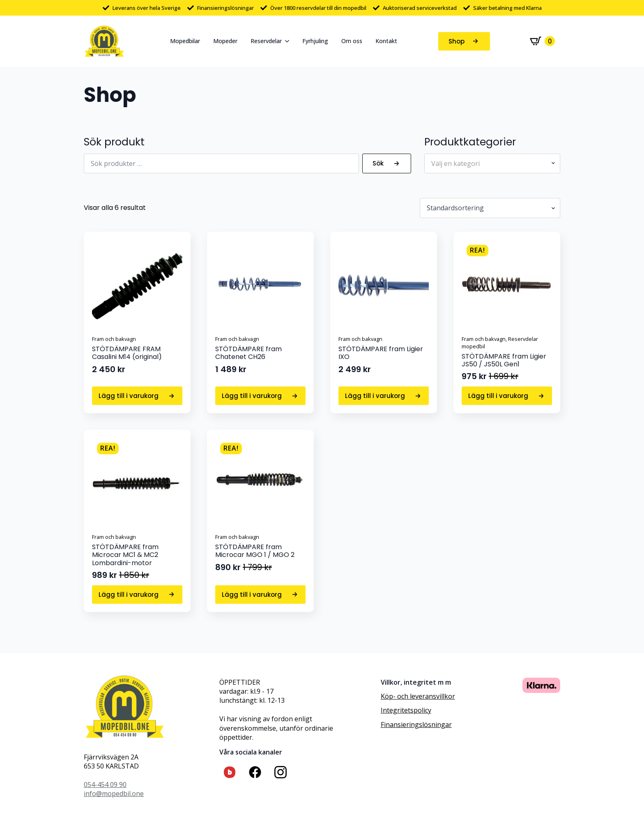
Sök (378, 163)
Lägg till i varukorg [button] (129, 396)
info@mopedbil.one (114, 794)
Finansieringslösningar (416, 725)
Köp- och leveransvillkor (418, 696)
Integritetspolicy (406, 710)
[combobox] (492, 163)
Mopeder (225, 41)
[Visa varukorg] (542, 41)
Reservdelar (266, 41)
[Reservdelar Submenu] (289, 41)
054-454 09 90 (105, 784)
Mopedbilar (185, 41)
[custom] (230, 772)
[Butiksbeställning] (490, 208)
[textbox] (489, 163)
